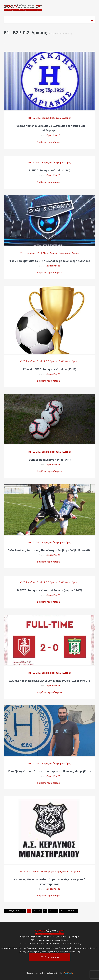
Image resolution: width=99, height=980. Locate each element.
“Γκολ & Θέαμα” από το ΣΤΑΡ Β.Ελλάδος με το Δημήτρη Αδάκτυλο (50, 261)
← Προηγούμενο (12, 911)
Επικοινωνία (52, 957)
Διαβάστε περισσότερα (50, 142)
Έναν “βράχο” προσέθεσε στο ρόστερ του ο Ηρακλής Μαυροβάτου (49, 771)
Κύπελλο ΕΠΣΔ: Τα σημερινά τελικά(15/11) (50, 369)
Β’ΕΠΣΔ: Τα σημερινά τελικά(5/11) (50, 460)
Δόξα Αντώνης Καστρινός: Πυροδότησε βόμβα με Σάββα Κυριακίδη (49, 550)
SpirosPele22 (53, 135)
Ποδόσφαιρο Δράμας (60, 118)
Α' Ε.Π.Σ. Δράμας (28, 253)
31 (62, 911)
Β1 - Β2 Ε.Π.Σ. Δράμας (39, 118)
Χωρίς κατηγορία (71, 871)
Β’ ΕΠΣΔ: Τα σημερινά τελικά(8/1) (50, 170)
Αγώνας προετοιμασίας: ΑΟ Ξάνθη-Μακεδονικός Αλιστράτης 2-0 (49, 681)
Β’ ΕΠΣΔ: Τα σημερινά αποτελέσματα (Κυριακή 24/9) (49, 590)
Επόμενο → (72, 911)
